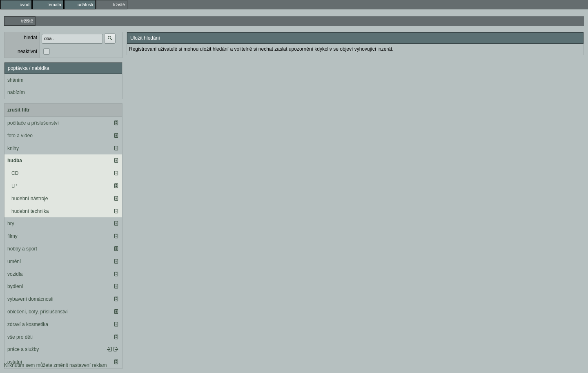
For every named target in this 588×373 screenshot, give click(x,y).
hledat (30, 38)
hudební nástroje (30, 199)
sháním (15, 80)
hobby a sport (22, 249)
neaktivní (27, 51)
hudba (15, 161)
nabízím (16, 92)
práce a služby (23, 349)
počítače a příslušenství (33, 123)
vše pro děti (20, 337)
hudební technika (30, 211)
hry (11, 223)
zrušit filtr (19, 110)
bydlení (15, 286)
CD (15, 173)
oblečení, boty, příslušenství (38, 312)
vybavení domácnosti (30, 299)
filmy (12, 236)
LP (14, 186)
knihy (13, 148)
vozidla (15, 274)
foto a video (20, 136)
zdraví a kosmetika (28, 324)
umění (14, 261)
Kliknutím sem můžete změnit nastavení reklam (55, 365)
